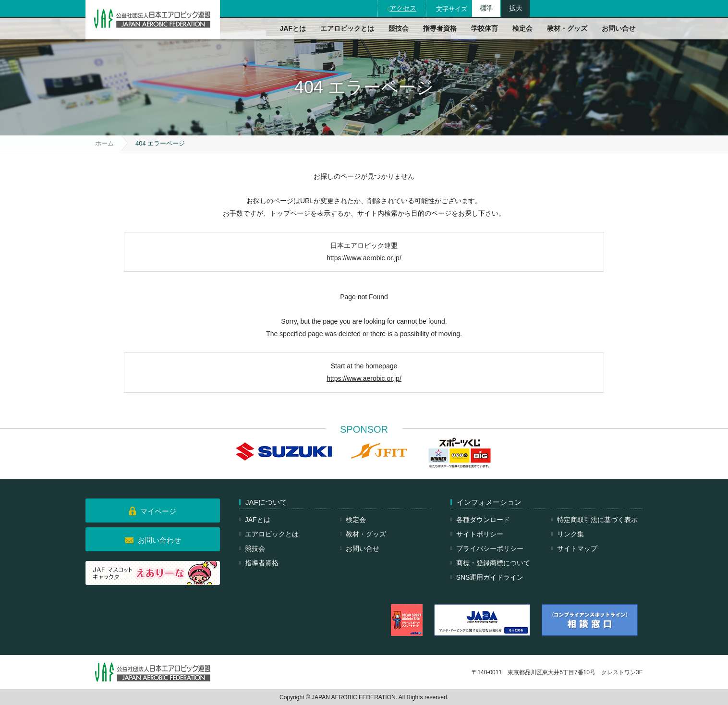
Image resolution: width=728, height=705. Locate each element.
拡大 (516, 8)
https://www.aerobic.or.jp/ (364, 258)
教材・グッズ (567, 28)
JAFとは (293, 28)
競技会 (399, 28)
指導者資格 (440, 28)
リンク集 (570, 534)
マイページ (158, 511)
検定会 (522, 28)
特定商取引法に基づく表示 (597, 520)
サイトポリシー (480, 534)
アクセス (403, 8)
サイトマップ (577, 548)
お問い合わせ (159, 540)
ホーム (104, 143)
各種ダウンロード (483, 520)
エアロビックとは (347, 28)
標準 (486, 8)
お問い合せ (619, 28)
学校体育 (485, 28)
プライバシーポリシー (490, 548)
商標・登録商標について (493, 563)
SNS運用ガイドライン (490, 577)
